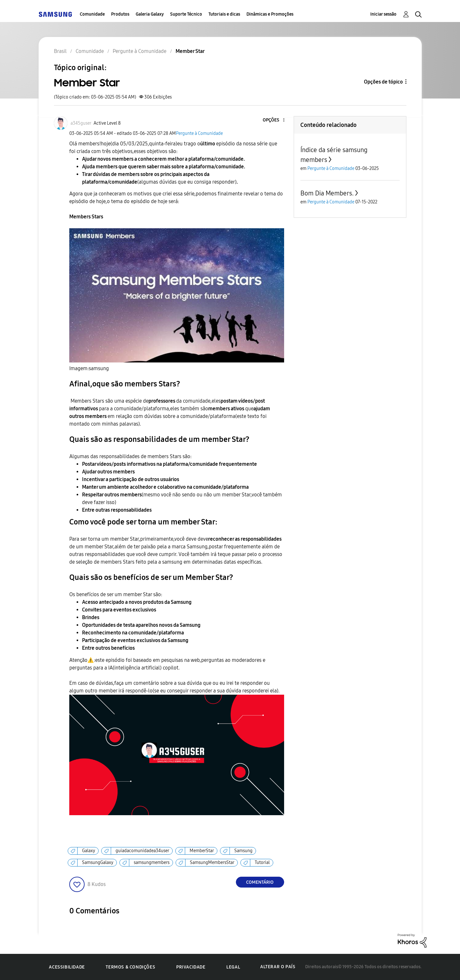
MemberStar (202, 851)
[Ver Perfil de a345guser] (81, 123)
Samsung (243, 851)
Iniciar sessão (383, 14)
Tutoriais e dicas (224, 14)
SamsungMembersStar (212, 863)
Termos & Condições (130, 967)
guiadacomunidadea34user (142, 851)
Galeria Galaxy (150, 14)
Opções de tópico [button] (383, 82)
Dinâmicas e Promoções (270, 14)
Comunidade (92, 14)
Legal (233, 967)
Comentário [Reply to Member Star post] (260, 882)
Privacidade (191, 967)
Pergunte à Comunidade (199, 133)
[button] (273, 120)
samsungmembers (152, 863)
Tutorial (262, 863)
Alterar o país (278, 967)
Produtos (120, 14)
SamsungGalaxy (98, 863)
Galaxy (89, 851)
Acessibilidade (67, 967)
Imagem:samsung (89, 368)
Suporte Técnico (186, 14)
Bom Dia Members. (327, 193)
